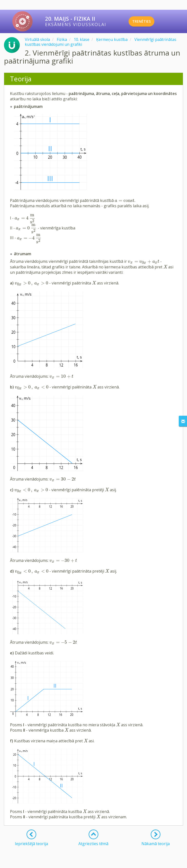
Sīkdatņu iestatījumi (157, 863)
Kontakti (73, 863)
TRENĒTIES (148, 21)
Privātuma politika (128, 863)
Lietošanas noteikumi (97, 863)
